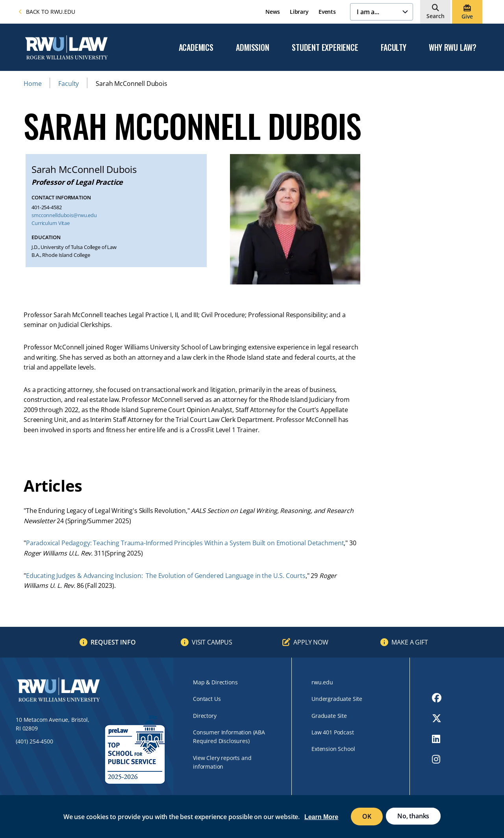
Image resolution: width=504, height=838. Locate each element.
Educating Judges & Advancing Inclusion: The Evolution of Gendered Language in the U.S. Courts (166, 576)
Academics (196, 48)
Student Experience (325, 48)
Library (299, 12)
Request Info (113, 642)
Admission (252, 48)
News (272, 12)
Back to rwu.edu (47, 12)
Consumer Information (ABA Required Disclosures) (229, 737)
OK (367, 816)
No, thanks (413, 816)
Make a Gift (409, 642)
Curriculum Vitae (51, 223)
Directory (205, 716)
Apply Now (311, 642)
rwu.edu (322, 682)
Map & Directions (215, 682)
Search (435, 16)
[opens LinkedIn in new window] (437, 739)
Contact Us (207, 699)
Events (327, 12)
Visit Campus (212, 642)
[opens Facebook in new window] (437, 698)
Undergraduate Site (337, 699)
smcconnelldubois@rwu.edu (64, 215)
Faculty (394, 48)
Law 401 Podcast (333, 732)
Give (467, 16)
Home (32, 84)
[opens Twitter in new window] (437, 718)
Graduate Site (329, 716)
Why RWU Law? (453, 48)
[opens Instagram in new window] (437, 759)
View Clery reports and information (222, 762)
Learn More (321, 817)
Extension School (333, 749)
